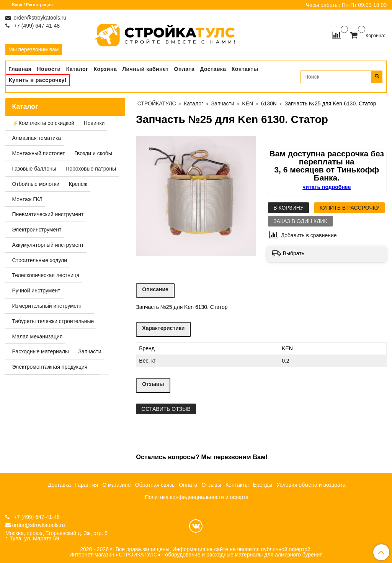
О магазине (116, 485)
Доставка (213, 69)
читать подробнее (327, 187)
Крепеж (78, 184)
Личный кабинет (145, 69)
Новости (49, 69)
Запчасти (90, 351)
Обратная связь (155, 485)
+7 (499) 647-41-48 (36, 26)
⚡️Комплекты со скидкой (43, 123)
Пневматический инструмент (48, 214)
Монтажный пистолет (39, 153)
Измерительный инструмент (47, 306)
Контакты (245, 69)
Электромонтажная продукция (50, 367)
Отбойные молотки (36, 184)
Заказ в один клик (300, 221)
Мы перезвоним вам (34, 49)
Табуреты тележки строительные (53, 321)
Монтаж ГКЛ (28, 199)
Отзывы (211, 485)
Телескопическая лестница (46, 275)
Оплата (185, 69)
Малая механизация (38, 336)
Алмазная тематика (37, 138)
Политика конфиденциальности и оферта (197, 497)
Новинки (94, 123)
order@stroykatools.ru (39, 18)
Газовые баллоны (34, 169)
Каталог (77, 69)
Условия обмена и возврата (311, 485)
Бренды (263, 485)
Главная (20, 69)
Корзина (105, 69)
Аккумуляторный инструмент (48, 245)
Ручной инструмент (36, 291)
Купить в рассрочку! (38, 80)
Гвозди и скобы (93, 153)
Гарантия (87, 485)
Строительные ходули (40, 260)
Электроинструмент (37, 230)
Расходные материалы (41, 351)
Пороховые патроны (91, 169)
